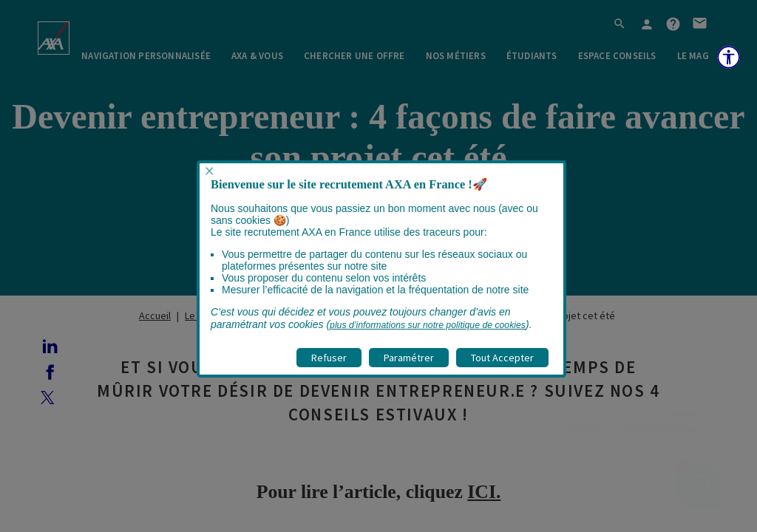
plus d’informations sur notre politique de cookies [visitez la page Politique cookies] (428, 325)
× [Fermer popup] (209, 171)
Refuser (329, 358)
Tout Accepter (502, 358)
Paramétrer (409, 358)
